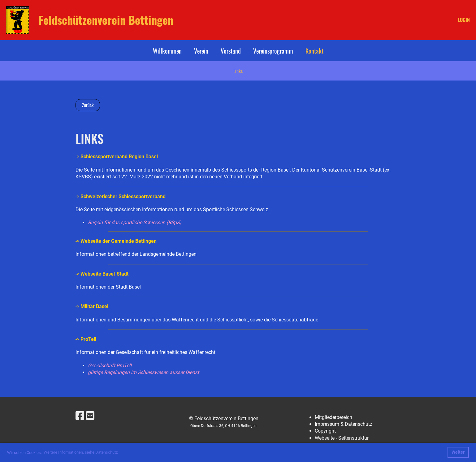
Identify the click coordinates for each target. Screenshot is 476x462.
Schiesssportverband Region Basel (120, 157)
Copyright (325, 431)
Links (238, 71)
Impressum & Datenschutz (344, 424)
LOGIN (464, 20)
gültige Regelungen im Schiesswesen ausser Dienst (143, 372)
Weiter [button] (458, 452)
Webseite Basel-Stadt (104, 274)
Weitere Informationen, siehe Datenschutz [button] (81, 452)
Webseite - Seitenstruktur (342, 438)
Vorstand (231, 51)
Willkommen (167, 51)
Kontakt (314, 51)
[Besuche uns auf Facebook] (80, 416)
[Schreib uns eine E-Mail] (90, 416)
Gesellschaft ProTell (110, 366)
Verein (201, 51)
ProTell (88, 339)
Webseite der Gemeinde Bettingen (119, 241)
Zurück (88, 105)
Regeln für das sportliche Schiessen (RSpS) (135, 222)
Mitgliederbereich (333, 417)
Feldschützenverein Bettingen (106, 20)
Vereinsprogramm (273, 51)
